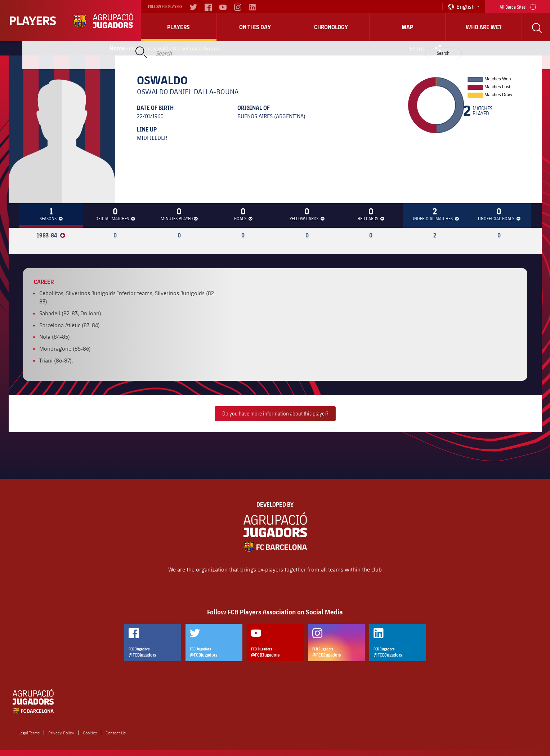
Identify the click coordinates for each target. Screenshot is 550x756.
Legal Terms (29, 733)
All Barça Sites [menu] (518, 6)
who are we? (484, 27)
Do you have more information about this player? (275, 413)
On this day (255, 27)
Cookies (90, 733)
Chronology (331, 27)
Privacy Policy (61, 733)
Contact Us (116, 733)
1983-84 (51, 235)
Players (178, 27)
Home (117, 48)
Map (407, 27)
